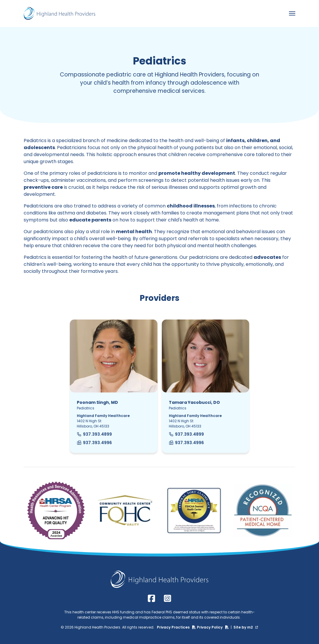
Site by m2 (246, 627)
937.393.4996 (95, 443)
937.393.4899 (95, 434)
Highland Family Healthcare (103, 416)
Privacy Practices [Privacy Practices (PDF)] (177, 627)
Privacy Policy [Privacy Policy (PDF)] (213, 627)
